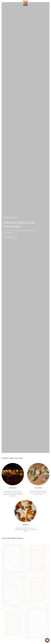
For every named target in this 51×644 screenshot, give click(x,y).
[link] (25, 1)
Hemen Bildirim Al (10, 237)
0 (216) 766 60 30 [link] (10, 217)
